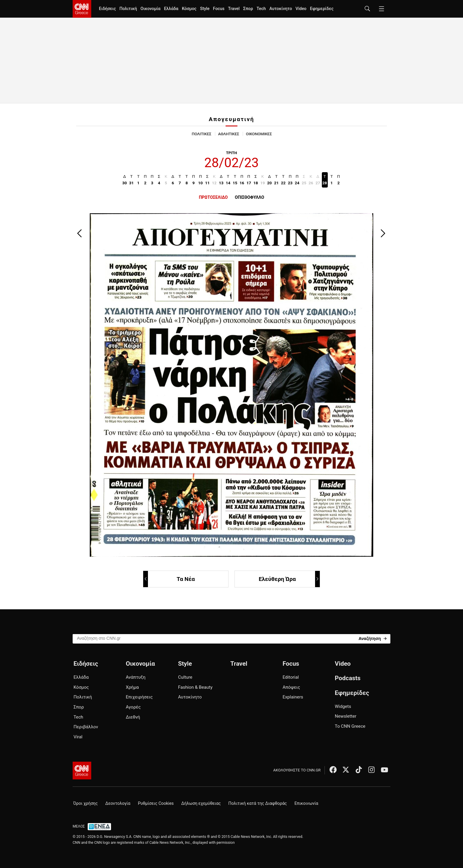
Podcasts (348, 678)
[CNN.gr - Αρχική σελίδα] (82, 771)
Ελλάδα (171, 9)
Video (301, 9)
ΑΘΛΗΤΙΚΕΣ (229, 134)
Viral (78, 737)
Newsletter (346, 716)
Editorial (291, 677)
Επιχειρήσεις (139, 697)
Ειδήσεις (107, 9)
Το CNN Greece (350, 726)
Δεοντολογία (118, 803)
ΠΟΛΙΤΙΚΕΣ (201, 134)
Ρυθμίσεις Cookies (156, 803)
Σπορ (248, 9)
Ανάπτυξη (136, 677)
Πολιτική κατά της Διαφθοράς (257, 803)
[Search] (372, 638)
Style (205, 9)
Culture (185, 677)
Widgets (343, 706)
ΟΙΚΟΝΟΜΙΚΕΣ (259, 134)
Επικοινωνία (306, 803)
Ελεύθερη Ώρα (289, 579)
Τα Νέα (169, 579)
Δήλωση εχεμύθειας (201, 803)
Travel (234, 9)
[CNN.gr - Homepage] (82, 9)
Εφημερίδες (322, 9)
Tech (261, 9)
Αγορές (133, 707)
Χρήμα (132, 687)
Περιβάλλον (86, 727)
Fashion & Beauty (195, 687)
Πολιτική (128, 9)
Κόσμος (189, 9)
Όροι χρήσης (85, 803)
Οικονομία (151, 9)
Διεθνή (133, 717)
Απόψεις (291, 687)
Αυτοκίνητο (281, 9)
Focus (219, 9)
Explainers (293, 697)
